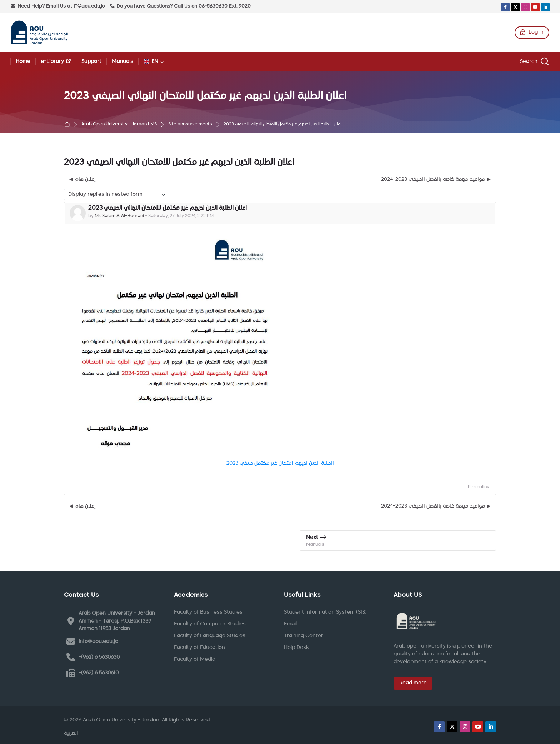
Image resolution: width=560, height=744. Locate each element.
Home (69, 125)
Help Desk (296, 648)
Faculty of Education (199, 648)
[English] (154, 62)
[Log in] (532, 33)
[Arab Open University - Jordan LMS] (39, 33)
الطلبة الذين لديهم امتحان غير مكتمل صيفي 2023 (280, 463)
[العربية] (71, 734)
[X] (515, 7)
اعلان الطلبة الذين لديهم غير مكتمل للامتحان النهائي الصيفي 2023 (282, 124)
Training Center (304, 636)
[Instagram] (525, 7)
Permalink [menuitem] (479, 487)
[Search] (534, 62)
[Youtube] (535, 7)
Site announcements (190, 124)
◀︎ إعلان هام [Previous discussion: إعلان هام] (82, 179)
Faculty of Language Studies (210, 636)
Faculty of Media (195, 659)
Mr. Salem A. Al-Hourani (119, 216)
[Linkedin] (545, 7)
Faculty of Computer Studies (210, 624)
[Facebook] (505, 7)
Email (290, 624)
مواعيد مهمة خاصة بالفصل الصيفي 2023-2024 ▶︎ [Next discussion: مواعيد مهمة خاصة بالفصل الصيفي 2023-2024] (436, 179)
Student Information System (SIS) (325, 612)
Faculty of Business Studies (208, 612)
